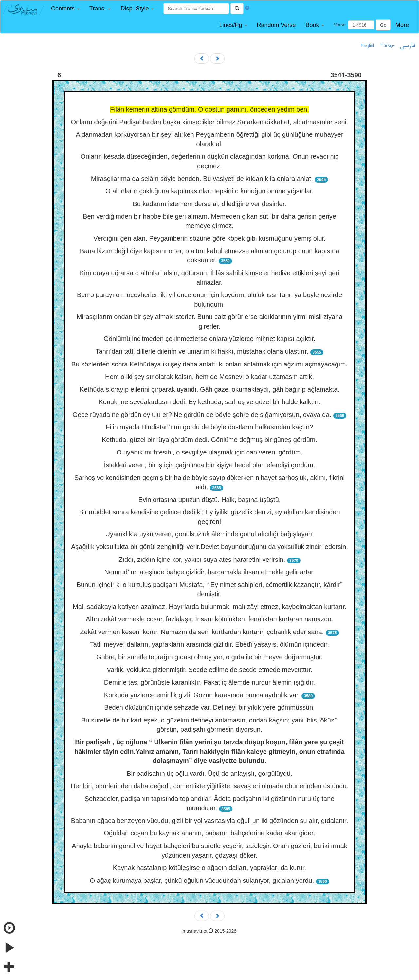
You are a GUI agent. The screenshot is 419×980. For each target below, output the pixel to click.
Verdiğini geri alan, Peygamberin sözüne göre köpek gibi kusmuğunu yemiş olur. (209, 238)
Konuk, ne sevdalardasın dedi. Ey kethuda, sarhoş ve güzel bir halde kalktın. (209, 402)
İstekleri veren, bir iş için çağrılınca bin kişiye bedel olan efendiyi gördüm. (210, 465)
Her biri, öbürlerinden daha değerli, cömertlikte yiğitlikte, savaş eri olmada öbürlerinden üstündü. (209, 786)
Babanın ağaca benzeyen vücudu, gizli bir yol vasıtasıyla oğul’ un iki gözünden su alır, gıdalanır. (209, 821)
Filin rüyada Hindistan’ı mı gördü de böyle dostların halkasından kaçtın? (209, 427)
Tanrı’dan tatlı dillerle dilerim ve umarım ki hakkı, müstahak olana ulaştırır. (202, 351)
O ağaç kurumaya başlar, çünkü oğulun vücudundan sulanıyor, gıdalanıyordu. (202, 881)
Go (383, 25)
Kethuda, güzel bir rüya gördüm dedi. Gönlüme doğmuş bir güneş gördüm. (209, 440)
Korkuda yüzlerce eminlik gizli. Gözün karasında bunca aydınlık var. (202, 695)
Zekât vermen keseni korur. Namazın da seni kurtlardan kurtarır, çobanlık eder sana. (202, 632)
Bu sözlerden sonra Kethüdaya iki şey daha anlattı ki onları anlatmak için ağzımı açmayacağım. (209, 364)
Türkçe (388, 45)
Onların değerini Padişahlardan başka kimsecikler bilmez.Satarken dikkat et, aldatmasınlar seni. (209, 122)
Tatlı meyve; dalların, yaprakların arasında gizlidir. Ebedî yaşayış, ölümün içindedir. (209, 644)
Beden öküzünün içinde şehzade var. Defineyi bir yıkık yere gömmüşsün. (209, 707)
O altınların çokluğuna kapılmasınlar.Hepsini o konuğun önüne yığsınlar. (209, 191)
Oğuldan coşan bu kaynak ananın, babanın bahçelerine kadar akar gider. (210, 833)
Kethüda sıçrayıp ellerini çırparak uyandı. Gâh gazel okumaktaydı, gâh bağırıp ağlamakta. (209, 389)
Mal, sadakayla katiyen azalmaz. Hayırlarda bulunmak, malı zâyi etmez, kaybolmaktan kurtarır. (209, 607)
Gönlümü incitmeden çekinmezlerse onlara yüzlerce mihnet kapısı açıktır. (210, 339)
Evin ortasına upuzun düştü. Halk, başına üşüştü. (210, 500)
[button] (65, 9)
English (368, 45)
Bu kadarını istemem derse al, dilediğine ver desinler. (209, 204)
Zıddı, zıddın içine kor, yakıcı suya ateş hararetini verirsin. (202, 560)
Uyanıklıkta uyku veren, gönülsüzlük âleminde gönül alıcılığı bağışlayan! (209, 534)
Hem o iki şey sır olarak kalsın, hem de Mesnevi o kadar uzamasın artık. (209, 377)
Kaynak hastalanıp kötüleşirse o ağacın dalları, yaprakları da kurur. (209, 868)
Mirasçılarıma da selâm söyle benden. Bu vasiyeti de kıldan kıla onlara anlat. (202, 179)
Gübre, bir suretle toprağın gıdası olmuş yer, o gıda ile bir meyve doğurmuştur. (209, 657)
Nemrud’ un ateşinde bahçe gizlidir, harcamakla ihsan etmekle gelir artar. (210, 572)
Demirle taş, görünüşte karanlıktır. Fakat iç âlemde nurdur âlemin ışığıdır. (210, 682)
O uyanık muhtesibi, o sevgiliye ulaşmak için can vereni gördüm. (209, 452)
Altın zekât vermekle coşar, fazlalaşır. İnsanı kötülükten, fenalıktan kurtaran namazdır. (209, 619)
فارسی (407, 46)
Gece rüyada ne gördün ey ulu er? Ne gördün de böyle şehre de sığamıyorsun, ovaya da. (202, 415)
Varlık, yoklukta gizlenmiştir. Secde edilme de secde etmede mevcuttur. (209, 670)
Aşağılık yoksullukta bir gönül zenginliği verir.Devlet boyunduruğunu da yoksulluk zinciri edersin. (209, 547)
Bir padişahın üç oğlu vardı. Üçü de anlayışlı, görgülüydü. (209, 774)
